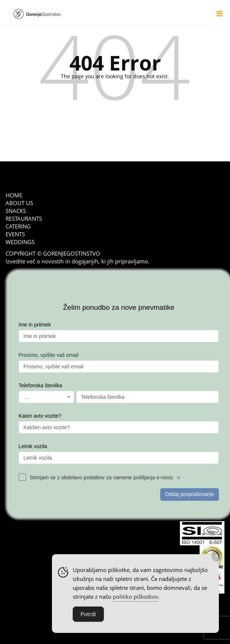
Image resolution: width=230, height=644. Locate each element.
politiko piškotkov (136, 597)
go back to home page (115, 122)
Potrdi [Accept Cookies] (88, 614)
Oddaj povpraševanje (190, 494)
